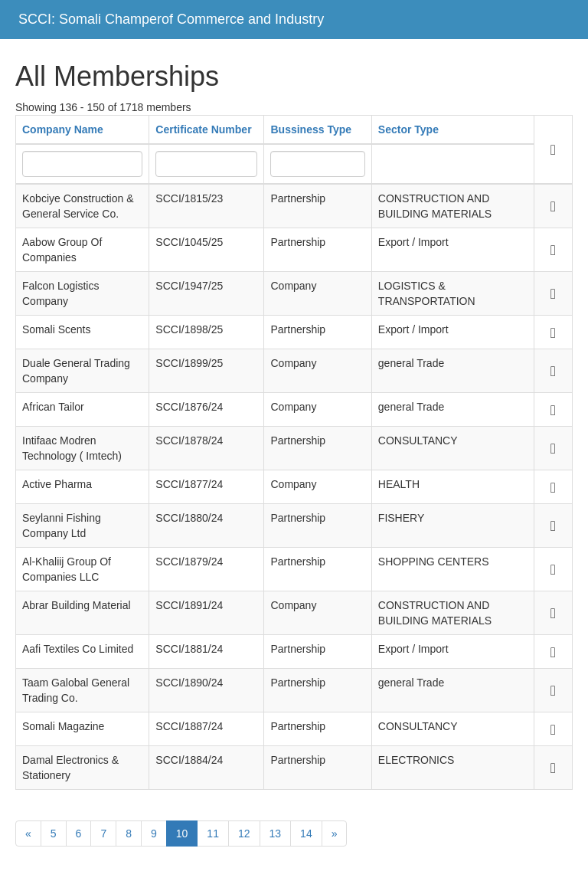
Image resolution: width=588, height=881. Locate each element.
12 (244, 834)
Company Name (63, 129)
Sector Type (408, 129)
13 (276, 834)
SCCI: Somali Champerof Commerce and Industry (171, 19)
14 (306, 834)
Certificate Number (203, 129)
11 (213, 834)
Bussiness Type (311, 129)
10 (182, 834)
